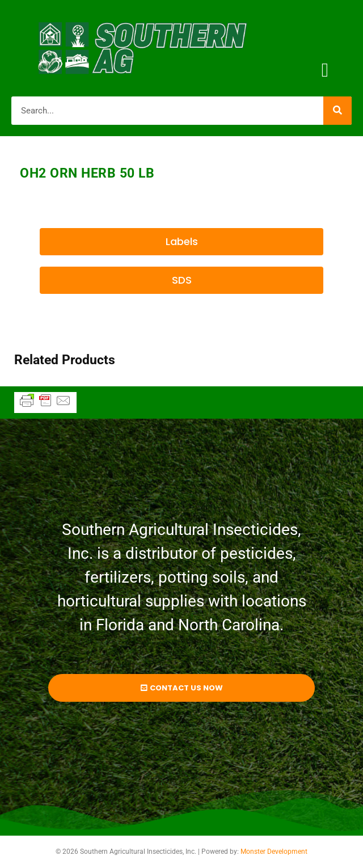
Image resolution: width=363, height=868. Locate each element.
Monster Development (274, 852)
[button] (325, 71)
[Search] (337, 111)
